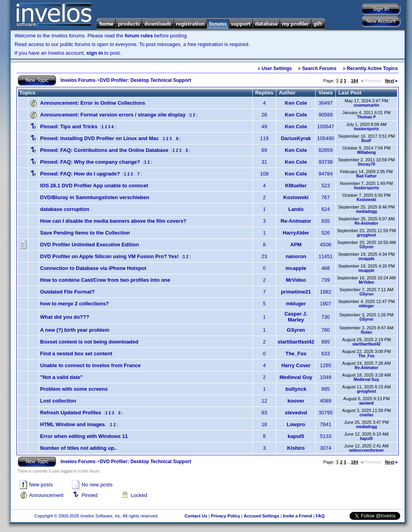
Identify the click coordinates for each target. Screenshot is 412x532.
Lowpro (296, 424)
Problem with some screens (74, 389)
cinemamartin (367, 105)
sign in (95, 53)
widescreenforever (366, 450)
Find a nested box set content (76, 354)
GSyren (366, 247)
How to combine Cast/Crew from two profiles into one (105, 280)
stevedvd (296, 413)
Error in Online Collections (93, 103)
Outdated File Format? (67, 292)
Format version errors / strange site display (113, 115)
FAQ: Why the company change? (90, 162)
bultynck (296, 389)
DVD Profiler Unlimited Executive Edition (89, 245)
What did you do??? (65, 317)
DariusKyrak (296, 138)
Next (391, 81)
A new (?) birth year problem (75, 330)
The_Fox (296, 354)
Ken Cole (296, 103)
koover (296, 401)
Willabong (366, 152)
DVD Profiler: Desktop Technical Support (145, 80)
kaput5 (296, 436)
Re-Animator (296, 221)
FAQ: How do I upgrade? (80, 174)
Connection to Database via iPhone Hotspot (93, 268)
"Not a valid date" (61, 377)
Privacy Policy (225, 516)
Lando (296, 209)
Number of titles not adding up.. (79, 448)
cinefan (367, 415)
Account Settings (261, 516)
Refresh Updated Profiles (71, 413)
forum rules (139, 36)
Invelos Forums (78, 80)
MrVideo (296, 280)
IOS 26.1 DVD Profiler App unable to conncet (94, 186)
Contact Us (196, 516)
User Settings (277, 68)
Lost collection (58, 401)
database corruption (65, 209)
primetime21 (296, 292)
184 (355, 81)
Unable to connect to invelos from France (90, 365)
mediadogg (366, 212)
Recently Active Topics (372, 68)
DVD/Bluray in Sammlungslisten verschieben (95, 197)
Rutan (366, 332)
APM (296, 245)
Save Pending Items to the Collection (85, 233)
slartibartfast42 (296, 342)
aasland (366, 403)
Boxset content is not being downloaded (89, 342)
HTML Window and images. (73, 424)
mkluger (296, 304)
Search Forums (319, 68)
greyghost (366, 235)
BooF (366, 141)
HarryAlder (296, 233)
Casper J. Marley (296, 317)
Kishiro (296, 448)
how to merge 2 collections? (74, 304)
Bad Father (366, 176)
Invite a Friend (297, 516)
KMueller (296, 186)
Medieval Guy (296, 377)
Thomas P (366, 117)
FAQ (320, 516)
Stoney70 (366, 164)
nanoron (296, 256)
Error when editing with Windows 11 (84, 436)
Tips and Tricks (69, 127)
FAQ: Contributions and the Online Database (104, 150)
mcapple (367, 259)
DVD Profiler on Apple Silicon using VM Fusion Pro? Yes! (109, 256)
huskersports (366, 129)
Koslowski (296, 197)
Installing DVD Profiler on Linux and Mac (99, 138)
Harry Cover (296, 365)
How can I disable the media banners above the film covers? (113, 221)
